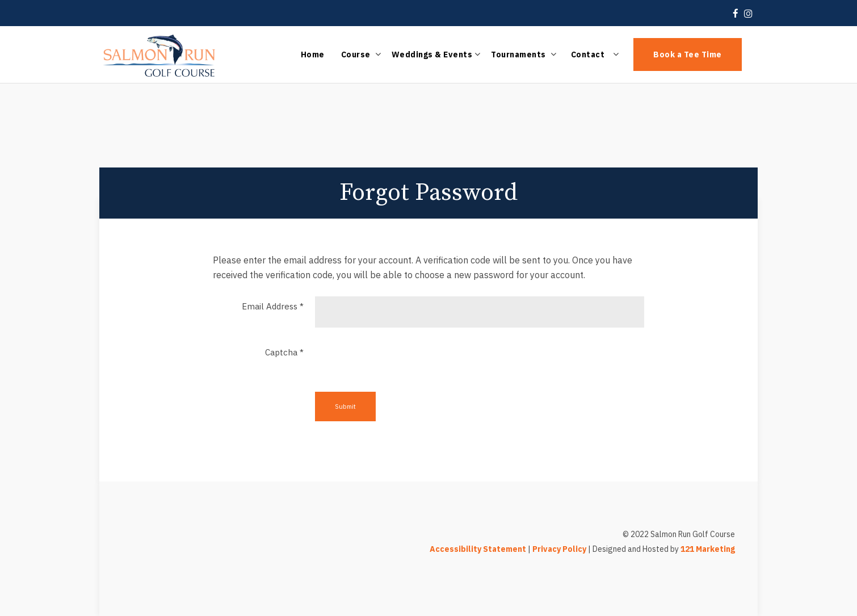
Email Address (273, 306)
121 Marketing (708, 549)
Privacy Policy (559, 549)
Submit (345, 407)
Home (313, 55)
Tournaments (518, 55)
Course (356, 55)
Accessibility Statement (478, 549)
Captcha (284, 352)
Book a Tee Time (688, 55)
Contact (588, 55)
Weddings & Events (432, 55)
